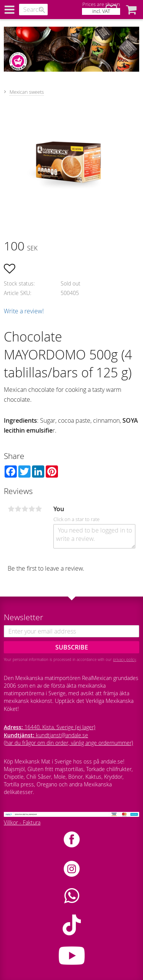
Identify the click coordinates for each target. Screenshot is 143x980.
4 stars (32, 509)
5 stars (39, 509)
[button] (131, 10)
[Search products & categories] (33, 10)
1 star (11, 509)
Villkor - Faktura (22, 822)
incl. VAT (101, 11)
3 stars (25, 509)
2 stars (18, 509)
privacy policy (125, 659)
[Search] (42, 10)
